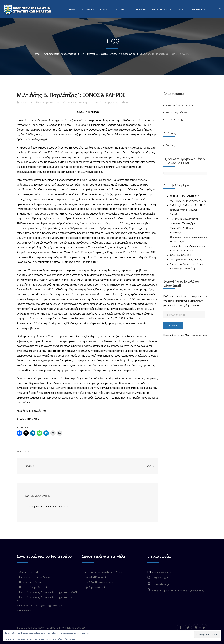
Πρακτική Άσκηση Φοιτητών (34, 587)
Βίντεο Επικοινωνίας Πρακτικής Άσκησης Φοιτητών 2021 (48, 592)
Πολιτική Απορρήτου (66, 639)
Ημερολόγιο (25, 611)
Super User (26, 102)
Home (36, 54)
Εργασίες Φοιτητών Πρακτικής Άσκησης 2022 (42, 606)
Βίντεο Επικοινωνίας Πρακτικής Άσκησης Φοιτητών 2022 (44, 599)
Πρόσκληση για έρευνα (31, 582)
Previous (27, 466)
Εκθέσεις (170, 145)
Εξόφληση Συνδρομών (96, 587)
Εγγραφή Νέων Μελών (96, 577)
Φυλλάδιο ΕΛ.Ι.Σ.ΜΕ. (29, 572)
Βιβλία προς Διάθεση (177, 112)
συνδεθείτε (63, 506)
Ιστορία (28, 451)
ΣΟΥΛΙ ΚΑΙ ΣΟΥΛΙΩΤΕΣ (181, 255)
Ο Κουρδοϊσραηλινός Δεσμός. (186, 259)
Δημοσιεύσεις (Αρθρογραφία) (60, 54)
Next (151, 466)
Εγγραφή (173, 325)
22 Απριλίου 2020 (49, 102)
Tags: (19, 451)
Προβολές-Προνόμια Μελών (99, 582)
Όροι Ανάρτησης (174, 119)
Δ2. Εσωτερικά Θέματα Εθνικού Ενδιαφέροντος (108, 54)
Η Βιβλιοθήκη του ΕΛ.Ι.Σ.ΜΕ (180, 106)
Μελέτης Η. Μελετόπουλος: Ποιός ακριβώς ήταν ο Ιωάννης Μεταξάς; (188, 210)
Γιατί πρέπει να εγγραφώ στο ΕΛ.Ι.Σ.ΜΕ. (104, 572)
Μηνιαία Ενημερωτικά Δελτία (34, 577)
